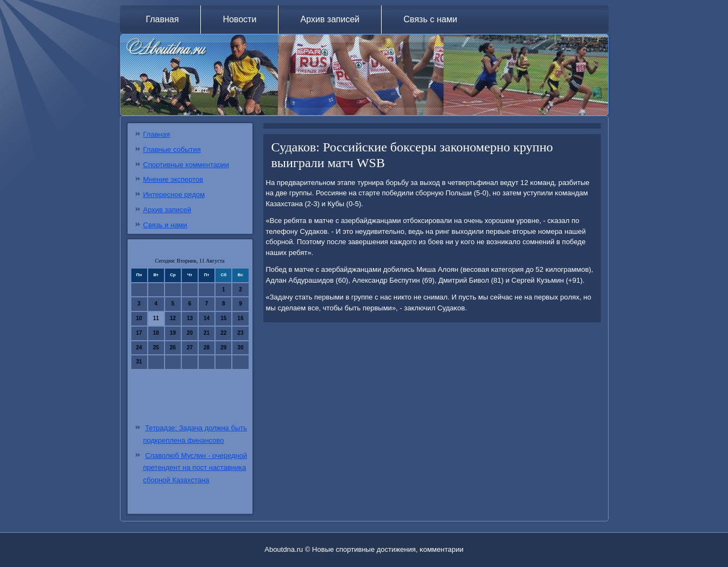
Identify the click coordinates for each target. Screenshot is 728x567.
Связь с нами (430, 19)
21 (207, 333)
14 (207, 318)
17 (139, 333)
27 (190, 348)
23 (240, 333)
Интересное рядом (174, 195)
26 (173, 348)
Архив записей (330, 19)
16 (240, 318)
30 (240, 348)
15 (223, 318)
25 (156, 348)
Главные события (172, 149)
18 (156, 333)
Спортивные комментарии (186, 165)
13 (190, 318)
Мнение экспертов (173, 179)
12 (173, 318)
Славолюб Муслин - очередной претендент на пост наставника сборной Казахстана (195, 468)
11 (156, 318)
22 (223, 333)
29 (223, 348)
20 (190, 333)
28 (207, 348)
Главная (163, 19)
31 (139, 362)
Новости (239, 19)
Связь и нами (165, 225)
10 (139, 318)
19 (173, 333)
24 (139, 348)
